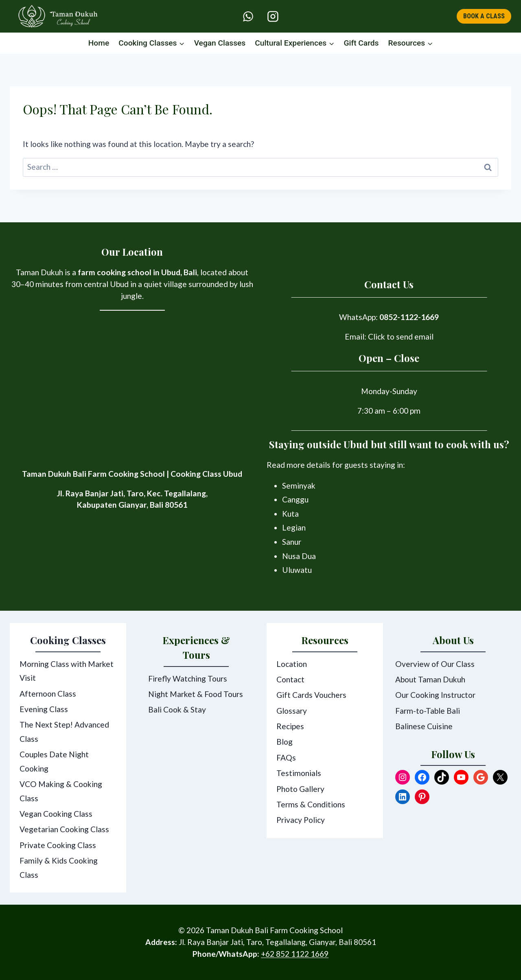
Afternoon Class (48, 694)
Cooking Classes (68, 640)
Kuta (290, 514)
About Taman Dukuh (430, 679)
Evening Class (44, 709)
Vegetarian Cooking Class (64, 829)
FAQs (286, 757)
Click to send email (401, 337)
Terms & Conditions (311, 804)
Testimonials (299, 773)
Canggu (295, 499)
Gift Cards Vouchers (311, 695)
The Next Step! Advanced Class (64, 732)
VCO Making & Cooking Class (61, 791)
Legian (294, 527)
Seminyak (299, 486)
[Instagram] (273, 16)
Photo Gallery (300, 789)
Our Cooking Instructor (435, 695)
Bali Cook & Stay (177, 709)
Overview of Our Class (435, 664)
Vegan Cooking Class (56, 814)
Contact (290, 679)
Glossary (292, 711)
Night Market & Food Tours (196, 694)
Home (99, 43)
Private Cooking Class (58, 845)
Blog (285, 742)
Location (292, 664)
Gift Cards (361, 43)
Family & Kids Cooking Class (59, 868)
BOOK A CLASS (484, 16)
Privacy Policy (301, 820)
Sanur (292, 542)
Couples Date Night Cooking (54, 761)
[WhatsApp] (248, 16)
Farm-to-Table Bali (428, 711)
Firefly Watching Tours (188, 679)
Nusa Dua (299, 556)
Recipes (290, 726)
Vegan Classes (220, 43)
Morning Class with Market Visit (67, 671)
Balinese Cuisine (424, 726)
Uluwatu (297, 570)
